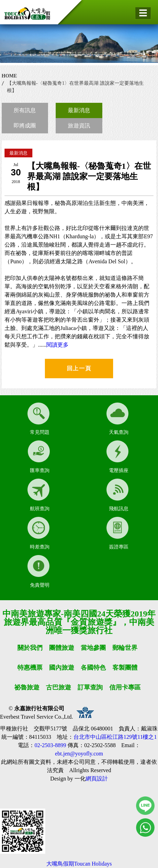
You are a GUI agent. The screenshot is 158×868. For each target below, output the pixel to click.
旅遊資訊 (79, 126)
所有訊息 (25, 110)
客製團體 (125, 668)
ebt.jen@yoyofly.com (79, 754)
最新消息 (79, 110)
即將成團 (25, 126)
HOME (9, 76)
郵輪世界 (125, 648)
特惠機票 (30, 668)
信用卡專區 (125, 687)
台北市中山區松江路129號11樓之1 (115, 737)
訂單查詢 (90, 687)
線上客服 (145, 806)
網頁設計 (97, 779)
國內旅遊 (62, 668)
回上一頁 (79, 368)
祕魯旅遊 (27, 687)
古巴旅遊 (58, 687)
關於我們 (30, 648)
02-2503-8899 (50, 745)
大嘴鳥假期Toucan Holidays (79, 864)
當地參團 (93, 648)
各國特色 (93, 668)
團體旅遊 (62, 648)
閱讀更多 (57, 345)
